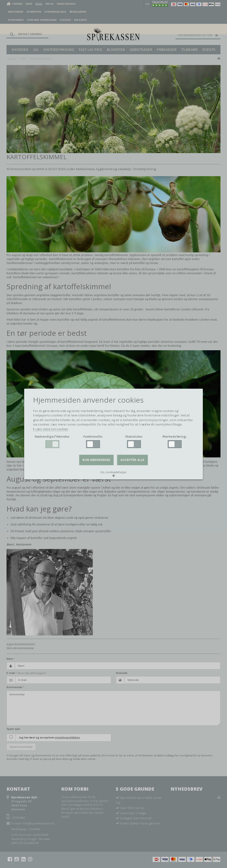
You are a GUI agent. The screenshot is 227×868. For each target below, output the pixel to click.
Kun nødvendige (96, 460)
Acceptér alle (132, 460)
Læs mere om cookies (51, 429)
